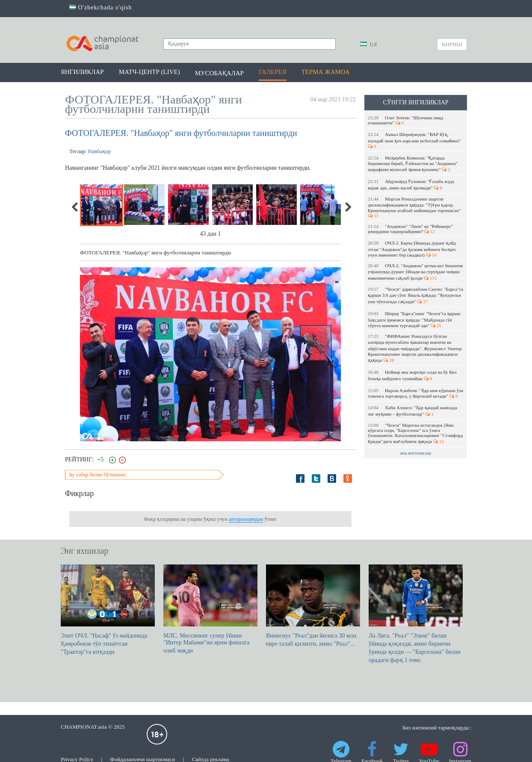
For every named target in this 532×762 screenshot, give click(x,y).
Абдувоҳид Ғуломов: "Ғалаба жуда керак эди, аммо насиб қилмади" (411, 185)
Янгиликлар (82, 72)
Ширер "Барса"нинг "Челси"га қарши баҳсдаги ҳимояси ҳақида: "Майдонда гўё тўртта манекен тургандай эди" (414, 319)
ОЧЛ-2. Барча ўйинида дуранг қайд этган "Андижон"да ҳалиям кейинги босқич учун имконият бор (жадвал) (412, 249)
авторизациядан (246, 519)
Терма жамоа (326, 72)
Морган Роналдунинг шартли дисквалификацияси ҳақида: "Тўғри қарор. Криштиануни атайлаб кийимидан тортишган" (415, 207)
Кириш (452, 44)
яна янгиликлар (416, 453)
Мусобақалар (219, 73)
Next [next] (348, 207)
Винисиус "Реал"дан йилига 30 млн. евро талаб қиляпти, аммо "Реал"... (313, 606)
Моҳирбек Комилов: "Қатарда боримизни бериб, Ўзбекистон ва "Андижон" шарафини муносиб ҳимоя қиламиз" (413, 164)
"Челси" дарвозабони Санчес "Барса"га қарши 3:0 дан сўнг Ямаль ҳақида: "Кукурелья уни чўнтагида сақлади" (415, 295)
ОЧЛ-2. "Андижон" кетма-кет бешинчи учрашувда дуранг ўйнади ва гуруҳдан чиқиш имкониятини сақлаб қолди (415, 272)
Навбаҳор (100, 151)
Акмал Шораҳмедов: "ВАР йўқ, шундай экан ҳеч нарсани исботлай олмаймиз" (415, 140)
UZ (369, 44)
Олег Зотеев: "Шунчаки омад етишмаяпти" (405, 120)
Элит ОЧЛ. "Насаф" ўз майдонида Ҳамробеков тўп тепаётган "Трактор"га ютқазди (108, 610)
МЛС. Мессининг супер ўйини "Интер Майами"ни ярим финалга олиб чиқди (210, 609)
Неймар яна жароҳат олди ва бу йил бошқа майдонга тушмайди (412, 375)
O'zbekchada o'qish (101, 7)
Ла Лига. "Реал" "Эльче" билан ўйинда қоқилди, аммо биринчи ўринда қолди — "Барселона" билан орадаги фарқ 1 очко (416, 614)
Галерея (273, 72)
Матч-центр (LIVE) (149, 72)
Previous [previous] (75, 207)
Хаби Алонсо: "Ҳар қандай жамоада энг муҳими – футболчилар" (412, 411)
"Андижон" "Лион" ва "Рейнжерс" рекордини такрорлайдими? (410, 229)
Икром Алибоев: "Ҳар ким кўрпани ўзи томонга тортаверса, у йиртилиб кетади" (415, 393)
